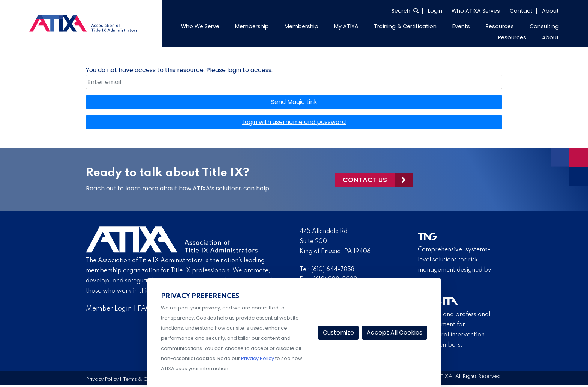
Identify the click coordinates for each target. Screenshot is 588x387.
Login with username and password (294, 122)
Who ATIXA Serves (476, 11)
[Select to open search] (405, 11)
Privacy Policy (102, 379)
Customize (338, 332)
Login (435, 11)
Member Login (109, 309)
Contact (521, 11)
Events (461, 26)
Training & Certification (405, 26)
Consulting (544, 26)
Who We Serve (200, 26)
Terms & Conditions (145, 379)
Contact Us (365, 180)
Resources (500, 26)
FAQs (146, 309)
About (550, 11)
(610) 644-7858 (333, 270)
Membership (252, 26)
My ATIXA (346, 26)
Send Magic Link (294, 102)
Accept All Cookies (394, 332)
